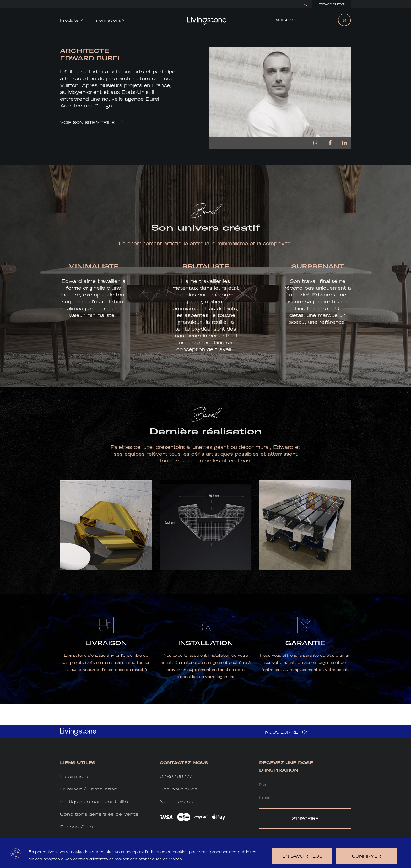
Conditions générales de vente (99, 814)
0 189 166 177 (176, 776)
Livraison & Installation (89, 789)
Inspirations (75, 776)
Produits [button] (69, 20)
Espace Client (332, 4)
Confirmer (366, 856)
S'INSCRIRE (305, 819)
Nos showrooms (180, 802)
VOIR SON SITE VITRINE (92, 123)
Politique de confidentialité (94, 802)
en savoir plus (302, 856)
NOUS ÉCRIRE (286, 732)
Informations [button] (107, 20)
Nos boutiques (179, 789)
